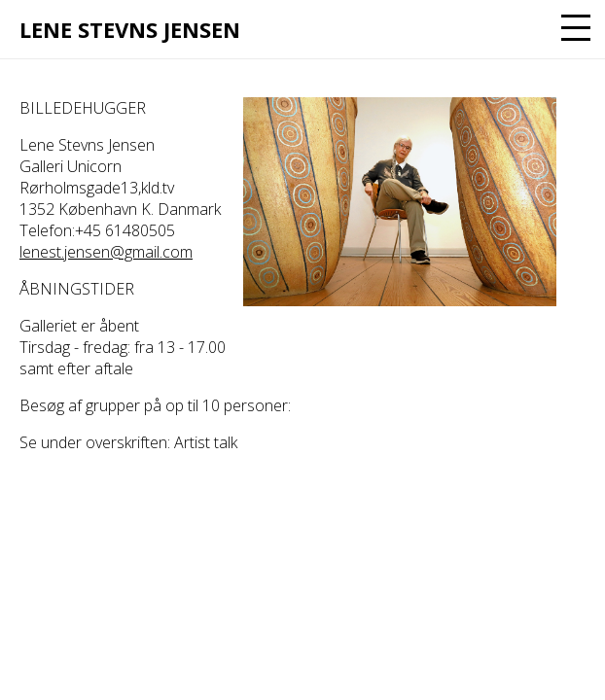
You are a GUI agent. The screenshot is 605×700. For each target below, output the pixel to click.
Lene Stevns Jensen (130, 29)
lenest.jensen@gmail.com (106, 252)
